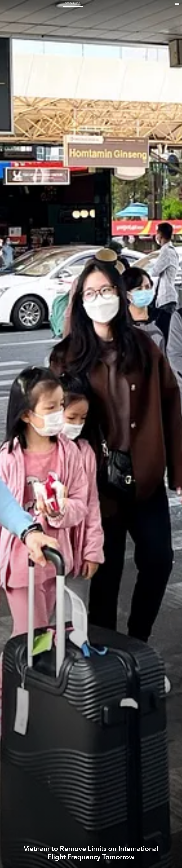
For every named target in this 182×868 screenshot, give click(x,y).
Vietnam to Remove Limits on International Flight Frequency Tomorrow (91, 853)
